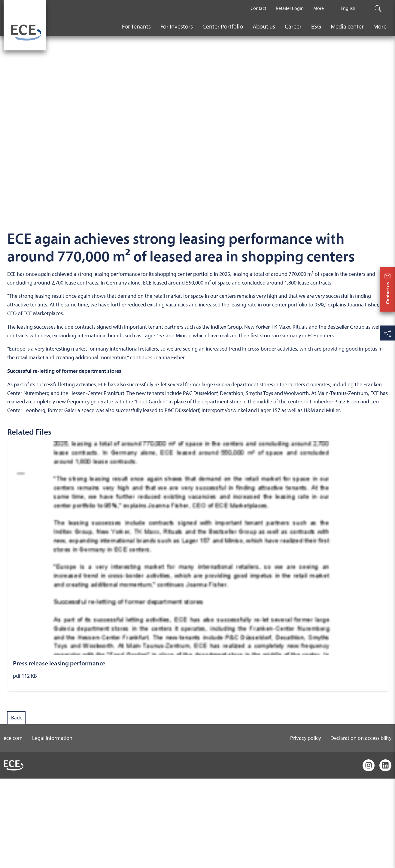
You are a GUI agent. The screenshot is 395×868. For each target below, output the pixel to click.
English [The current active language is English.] (348, 8)
